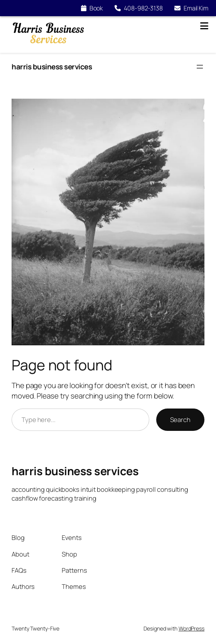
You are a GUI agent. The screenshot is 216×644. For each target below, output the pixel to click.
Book (92, 8)
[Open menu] (200, 67)
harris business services (52, 67)
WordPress (192, 628)
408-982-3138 (139, 8)
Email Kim (191, 8)
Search (180, 420)
